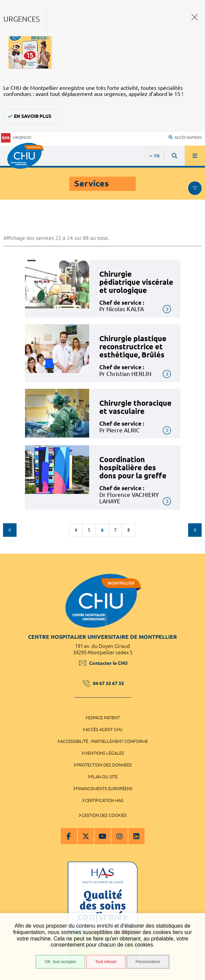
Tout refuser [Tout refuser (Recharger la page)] (106, 962)
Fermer (195, 17)
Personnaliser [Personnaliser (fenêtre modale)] (148, 962)
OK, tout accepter (60, 962)
